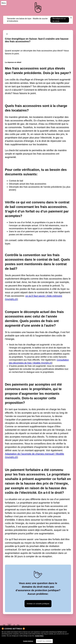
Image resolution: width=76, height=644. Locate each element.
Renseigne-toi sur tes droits (59, 20)
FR (9, 625)
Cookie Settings (28, 642)
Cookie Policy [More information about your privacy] (39, 637)
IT (14, 625)
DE (4, 625)
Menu (4, 3)
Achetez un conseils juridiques (38, 604)
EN (18, 625)
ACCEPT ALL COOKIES (44, 642)
